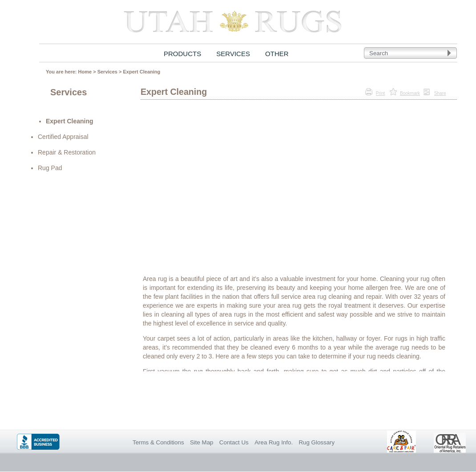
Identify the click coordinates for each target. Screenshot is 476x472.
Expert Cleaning (141, 72)
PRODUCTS (182, 54)
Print (381, 93)
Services (107, 72)
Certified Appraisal (63, 137)
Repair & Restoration (67, 152)
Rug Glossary (317, 442)
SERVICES (233, 54)
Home (85, 72)
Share (440, 93)
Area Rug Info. (274, 442)
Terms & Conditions (158, 442)
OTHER (277, 54)
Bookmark (410, 93)
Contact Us (234, 442)
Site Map (202, 442)
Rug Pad (50, 168)
